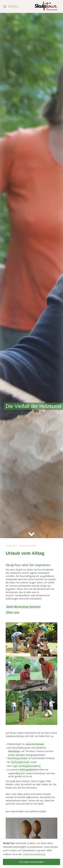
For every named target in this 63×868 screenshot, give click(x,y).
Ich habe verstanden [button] (31, 862)
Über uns (13, 612)
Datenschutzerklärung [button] (34, 854)
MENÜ (13, 6)
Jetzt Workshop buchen (23, 607)
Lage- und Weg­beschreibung (26, 766)
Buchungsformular (20, 762)
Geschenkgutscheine (17, 758)
